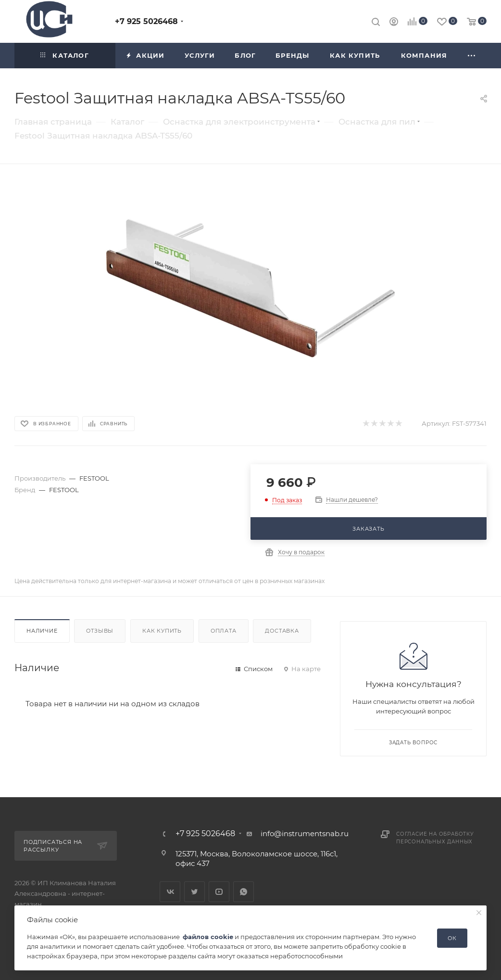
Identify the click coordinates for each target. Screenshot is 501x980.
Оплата (224, 631)
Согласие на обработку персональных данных (435, 838)
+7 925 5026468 (146, 21)
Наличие (42, 631)
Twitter (194, 892)
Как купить (162, 631)
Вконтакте (170, 892)
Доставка (282, 631)
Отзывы (100, 631)
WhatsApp (244, 892)
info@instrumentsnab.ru (305, 834)
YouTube (219, 892)
